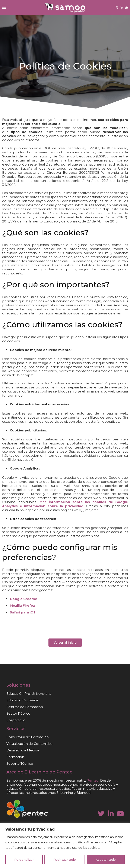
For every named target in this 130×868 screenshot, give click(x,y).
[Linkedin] (122, 7)
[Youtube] (127, 7)
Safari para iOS (23, 612)
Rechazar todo (65, 860)
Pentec (64, 772)
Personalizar (24, 860)
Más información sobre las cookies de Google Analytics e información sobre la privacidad (65, 504)
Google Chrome (23, 599)
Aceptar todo (106, 860)
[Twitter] (117, 7)
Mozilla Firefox (22, 605)
